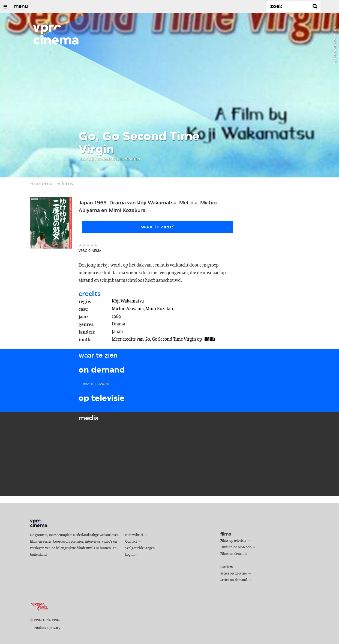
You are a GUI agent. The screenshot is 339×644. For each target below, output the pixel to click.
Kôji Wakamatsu (128, 301)
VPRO (56, 620)
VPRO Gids (42, 620)
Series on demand (234, 580)
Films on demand (233, 554)
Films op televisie (233, 541)
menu (21, 7)
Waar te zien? (157, 227)
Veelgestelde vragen (140, 548)
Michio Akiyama (128, 309)
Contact (131, 542)
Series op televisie (234, 574)
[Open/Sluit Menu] (5, 7)
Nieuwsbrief (134, 535)
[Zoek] (289, 7)
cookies (40, 628)
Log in (130, 555)
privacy (55, 628)
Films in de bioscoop (236, 547)
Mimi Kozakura (161, 309)
